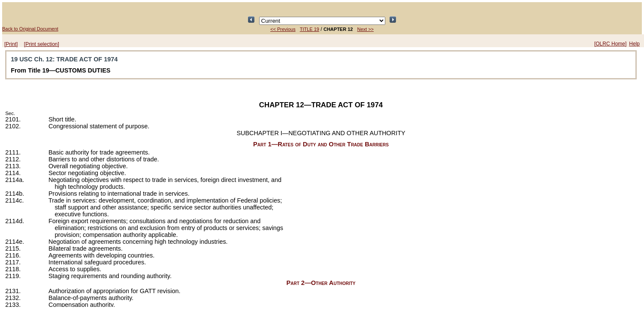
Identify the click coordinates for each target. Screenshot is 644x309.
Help (634, 44)
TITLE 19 (310, 29)
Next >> (365, 29)
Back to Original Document (30, 29)
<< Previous (283, 29)
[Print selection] (42, 44)
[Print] (11, 44)
